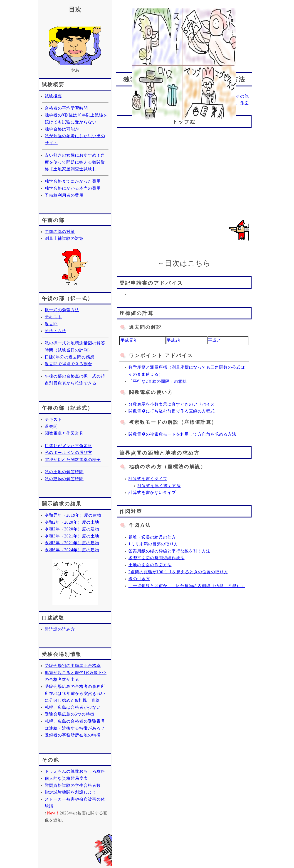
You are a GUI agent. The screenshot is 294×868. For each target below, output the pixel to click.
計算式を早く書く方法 (159, 486)
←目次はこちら (184, 263)
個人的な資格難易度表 (66, 778)
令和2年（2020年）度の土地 (72, 522)
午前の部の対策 (60, 232)
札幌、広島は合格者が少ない (73, 707)
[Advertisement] (184, 36)
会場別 (226, 96)
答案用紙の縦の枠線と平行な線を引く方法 (169, 551)
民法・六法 (56, 331)
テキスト (53, 317)
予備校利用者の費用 (64, 195)
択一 (187, 96)
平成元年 (129, 340)
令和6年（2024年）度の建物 (72, 550)
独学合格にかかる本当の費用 (73, 188)
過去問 (51, 324)
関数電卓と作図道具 (64, 433)
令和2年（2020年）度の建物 (72, 529)
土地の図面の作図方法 (150, 565)
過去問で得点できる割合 (68, 364)
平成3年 (216, 340)
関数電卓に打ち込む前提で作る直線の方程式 (172, 411)
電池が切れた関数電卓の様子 (73, 460)
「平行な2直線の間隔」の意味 (158, 381)
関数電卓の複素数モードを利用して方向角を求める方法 (182, 434)
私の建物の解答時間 (64, 479)
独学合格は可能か (62, 129)
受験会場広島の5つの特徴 (70, 714)
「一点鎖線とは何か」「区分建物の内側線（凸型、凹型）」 (187, 586)
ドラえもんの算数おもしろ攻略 (75, 771)
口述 (212, 96)
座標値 (205, 103)
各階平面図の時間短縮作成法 (157, 558)
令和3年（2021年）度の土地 (72, 536)
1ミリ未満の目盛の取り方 (153, 544)
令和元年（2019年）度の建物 (73, 515)
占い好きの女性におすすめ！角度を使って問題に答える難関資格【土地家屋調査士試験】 (75, 162)
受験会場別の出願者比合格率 (73, 666)
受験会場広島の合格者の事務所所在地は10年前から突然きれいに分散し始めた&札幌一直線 (75, 693)
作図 (245, 103)
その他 (242, 96)
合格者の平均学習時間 (66, 108)
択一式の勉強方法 (62, 310)
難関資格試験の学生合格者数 (73, 785)
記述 (199, 96)
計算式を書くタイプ (148, 479)
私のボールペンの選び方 (68, 453)
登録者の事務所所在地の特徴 (73, 735)
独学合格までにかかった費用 (73, 181)
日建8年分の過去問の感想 (70, 357)
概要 (175, 96)
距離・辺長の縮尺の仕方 (152, 537)
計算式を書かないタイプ (152, 493)
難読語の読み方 (60, 629)
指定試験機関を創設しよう (71, 792)
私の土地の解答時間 (64, 472)
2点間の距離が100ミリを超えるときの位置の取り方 (178, 572)
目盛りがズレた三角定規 (68, 446)
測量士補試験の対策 (64, 238)
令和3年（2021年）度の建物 (72, 543)
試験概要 (53, 96)
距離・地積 (226, 103)
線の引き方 (139, 579)
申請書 (189, 103)
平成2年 (174, 340)
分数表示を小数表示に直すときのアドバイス (172, 404)
